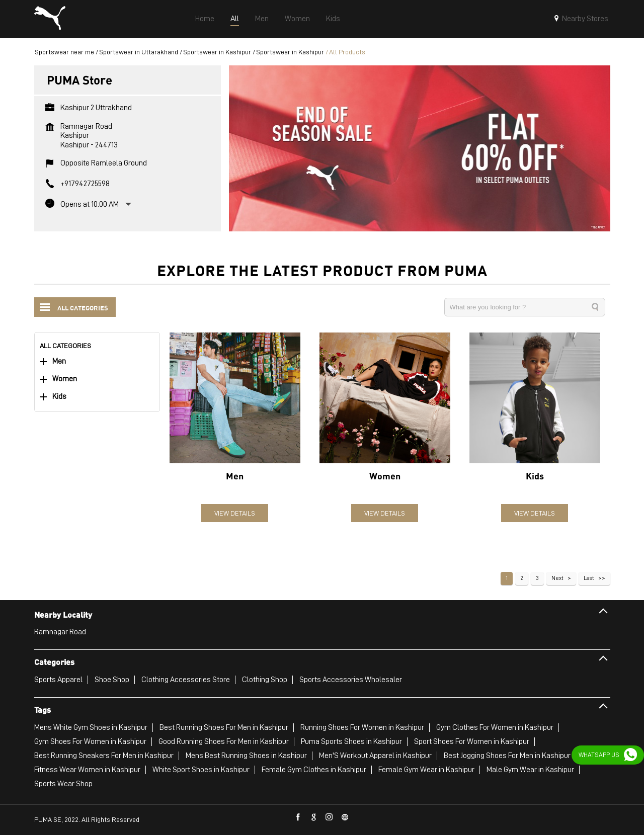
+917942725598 (85, 184)
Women (65, 379)
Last (589, 578)
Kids (59, 397)
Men (59, 361)
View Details (235, 513)
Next (557, 578)
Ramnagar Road (60, 632)
